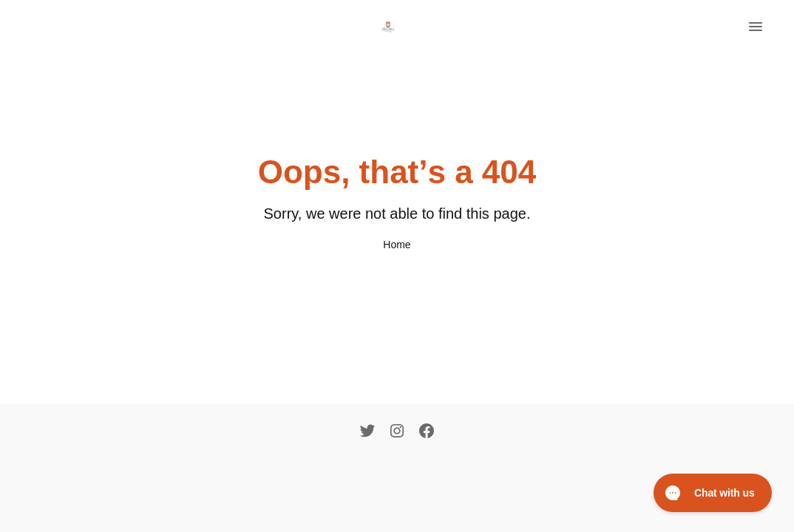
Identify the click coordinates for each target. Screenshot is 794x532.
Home (397, 245)
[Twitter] (367, 432)
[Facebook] (427, 432)
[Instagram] (397, 432)
